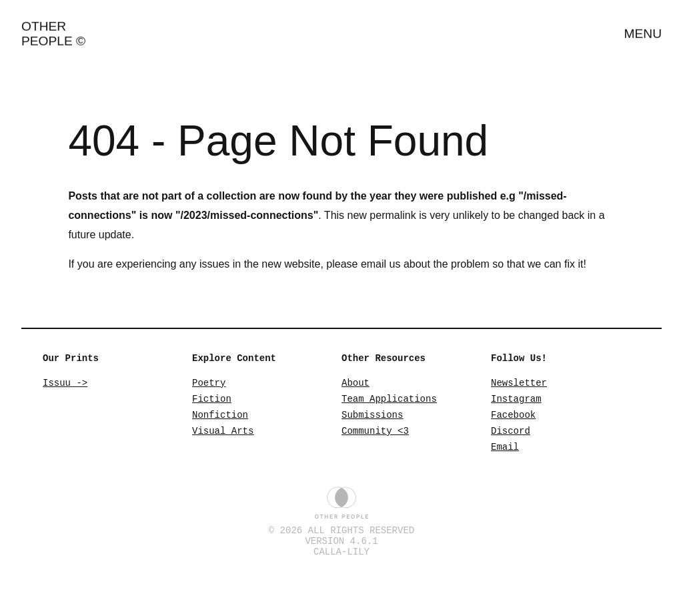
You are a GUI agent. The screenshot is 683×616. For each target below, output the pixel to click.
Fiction (212, 402)
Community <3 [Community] (375, 438)
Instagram (516, 402)
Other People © (53, 28)
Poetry (209, 384)
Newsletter (519, 384)
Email (505, 456)
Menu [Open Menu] (643, 28)
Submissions (372, 420)
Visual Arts (223, 438)
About (356, 384)
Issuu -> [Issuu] (65, 384)
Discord (511, 438)
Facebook (513, 420)
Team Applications (389, 402)
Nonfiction (220, 420)
